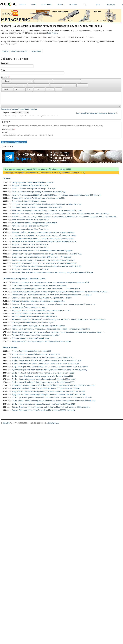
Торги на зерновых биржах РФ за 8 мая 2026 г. (30, 220)
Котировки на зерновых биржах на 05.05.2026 (30, 269)
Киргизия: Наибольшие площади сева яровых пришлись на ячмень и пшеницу (43, 232)
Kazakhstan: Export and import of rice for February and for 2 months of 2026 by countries (46, 388)
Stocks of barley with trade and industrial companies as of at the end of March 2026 (44, 379)
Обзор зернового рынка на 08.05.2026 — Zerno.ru (33, 183)
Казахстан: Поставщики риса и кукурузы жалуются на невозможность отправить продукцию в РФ (51, 282)
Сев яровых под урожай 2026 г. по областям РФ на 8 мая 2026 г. (37, 207)
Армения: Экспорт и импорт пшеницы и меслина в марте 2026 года (39, 192)
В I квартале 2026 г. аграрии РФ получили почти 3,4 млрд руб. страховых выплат (44, 235)
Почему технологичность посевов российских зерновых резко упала (39, 285)
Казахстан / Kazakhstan (20, 51)
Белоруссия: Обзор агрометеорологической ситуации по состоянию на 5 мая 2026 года (47, 254)
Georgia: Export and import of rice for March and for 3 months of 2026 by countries (43, 410)
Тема (3, 70)
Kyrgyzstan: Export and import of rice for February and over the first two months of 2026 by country (49, 370)
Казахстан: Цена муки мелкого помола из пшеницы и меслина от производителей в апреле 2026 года (52, 272)
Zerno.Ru (6, 423)
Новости (24, 4)
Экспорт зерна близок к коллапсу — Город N (30, 307)
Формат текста (9, 113)
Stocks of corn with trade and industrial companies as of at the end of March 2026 (43, 382)
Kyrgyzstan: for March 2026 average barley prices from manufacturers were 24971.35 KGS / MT (48, 395)
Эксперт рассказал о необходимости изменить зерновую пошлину (38, 326)
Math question (8, 129)
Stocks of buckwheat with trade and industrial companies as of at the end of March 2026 (45, 364)
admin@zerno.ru (53, 423)
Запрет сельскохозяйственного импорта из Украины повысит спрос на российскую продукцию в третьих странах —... (58, 332)
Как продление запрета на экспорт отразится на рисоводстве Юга (38, 301)
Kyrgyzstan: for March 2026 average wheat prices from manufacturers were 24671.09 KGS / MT (48, 392)
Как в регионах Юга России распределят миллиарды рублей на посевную (41, 341)
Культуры (76, 4)
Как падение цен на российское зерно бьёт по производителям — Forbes (41, 310)
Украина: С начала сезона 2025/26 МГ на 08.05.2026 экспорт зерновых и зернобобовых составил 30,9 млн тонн (56, 195)
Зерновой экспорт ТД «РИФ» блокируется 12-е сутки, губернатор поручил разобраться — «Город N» (52, 295)
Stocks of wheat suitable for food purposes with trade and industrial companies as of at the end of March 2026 (54, 401)
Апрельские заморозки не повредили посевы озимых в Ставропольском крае (43, 238)
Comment (5, 77)
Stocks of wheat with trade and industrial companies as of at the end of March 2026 (44, 404)
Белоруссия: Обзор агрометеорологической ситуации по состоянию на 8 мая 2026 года (47, 204)
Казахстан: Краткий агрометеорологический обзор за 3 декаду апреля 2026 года (44, 241)
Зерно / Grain (36, 51)
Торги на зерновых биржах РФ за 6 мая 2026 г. (30, 248)
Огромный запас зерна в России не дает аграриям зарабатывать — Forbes (42, 298)
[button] (6, 81)
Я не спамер (8, 146)
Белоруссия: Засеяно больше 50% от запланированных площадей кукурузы (42, 251)
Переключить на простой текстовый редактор (19, 109)
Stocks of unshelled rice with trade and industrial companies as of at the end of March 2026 (47, 360)
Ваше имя (5, 63)
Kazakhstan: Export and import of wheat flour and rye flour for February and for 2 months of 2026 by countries (54, 385)
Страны (62, 4)
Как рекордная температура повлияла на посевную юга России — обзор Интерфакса (46, 288)
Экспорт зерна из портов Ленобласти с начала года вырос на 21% (38, 198)
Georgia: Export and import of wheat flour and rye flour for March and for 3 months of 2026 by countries (51, 407)
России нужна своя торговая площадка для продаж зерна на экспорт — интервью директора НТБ (51, 329)
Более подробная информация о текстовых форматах (95, 113)
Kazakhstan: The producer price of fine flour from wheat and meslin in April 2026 (42, 357)
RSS (98, 5)
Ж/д (85, 4)
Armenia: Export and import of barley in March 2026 (31, 351)
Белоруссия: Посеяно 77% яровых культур (29, 201)
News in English (10, 347)
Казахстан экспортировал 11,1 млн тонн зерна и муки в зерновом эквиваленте (43, 260)
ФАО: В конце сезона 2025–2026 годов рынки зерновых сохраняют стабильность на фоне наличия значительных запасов (60, 214)
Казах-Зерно (52, 33)
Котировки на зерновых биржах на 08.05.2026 (30, 186)
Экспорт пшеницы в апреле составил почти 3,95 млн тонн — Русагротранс (42, 257)
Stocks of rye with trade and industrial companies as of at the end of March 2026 (42, 376)
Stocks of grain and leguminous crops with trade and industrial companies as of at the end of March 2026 (52, 398)
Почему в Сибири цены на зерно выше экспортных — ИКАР (36, 335)
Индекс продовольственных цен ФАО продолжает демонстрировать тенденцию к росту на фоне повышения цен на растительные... (65, 217)
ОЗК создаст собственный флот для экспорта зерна (33, 323)
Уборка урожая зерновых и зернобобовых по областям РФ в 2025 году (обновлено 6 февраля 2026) (44, 173)
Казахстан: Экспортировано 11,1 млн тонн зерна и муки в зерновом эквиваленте (44, 263)
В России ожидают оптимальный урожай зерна (31, 338)
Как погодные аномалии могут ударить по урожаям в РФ (34, 316)
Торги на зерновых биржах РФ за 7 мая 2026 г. (30, 229)
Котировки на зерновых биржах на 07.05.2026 (30, 226)
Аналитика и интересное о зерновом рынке (24, 278)
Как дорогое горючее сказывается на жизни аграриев (33, 313)
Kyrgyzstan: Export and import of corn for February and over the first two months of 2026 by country (50, 367)
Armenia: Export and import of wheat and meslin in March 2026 (36, 354)
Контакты (111, 5)
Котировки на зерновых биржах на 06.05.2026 (30, 245)
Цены (35, 4)
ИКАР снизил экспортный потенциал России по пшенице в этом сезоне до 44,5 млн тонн (47, 210)
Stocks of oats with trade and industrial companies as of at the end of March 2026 (43, 373)
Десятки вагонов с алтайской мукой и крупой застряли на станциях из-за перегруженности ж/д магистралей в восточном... (61, 292)
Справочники (48, 4)
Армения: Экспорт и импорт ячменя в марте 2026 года (34, 189)
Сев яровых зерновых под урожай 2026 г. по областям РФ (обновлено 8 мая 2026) (37, 169)
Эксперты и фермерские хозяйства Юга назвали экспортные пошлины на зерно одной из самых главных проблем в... (59, 320)
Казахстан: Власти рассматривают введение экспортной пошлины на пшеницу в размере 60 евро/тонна (53, 304)
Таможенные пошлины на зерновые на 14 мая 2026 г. (35, 223)
